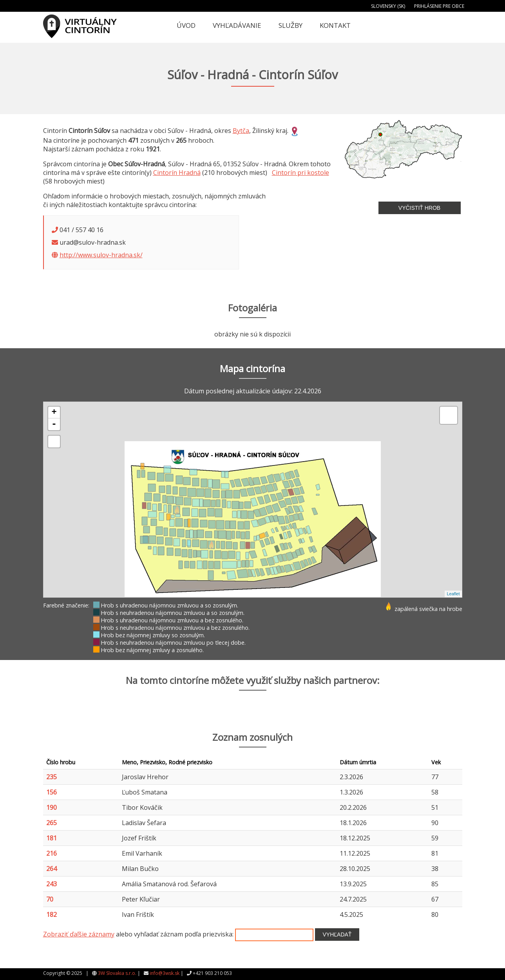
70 (50, 899)
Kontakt (335, 25)
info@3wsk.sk (165, 973)
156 (52, 792)
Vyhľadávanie (237, 25)
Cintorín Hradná (177, 173)
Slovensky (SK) (388, 6)
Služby (291, 25)
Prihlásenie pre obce (439, 6)
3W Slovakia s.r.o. (117, 973)
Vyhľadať (337, 935)
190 (52, 807)
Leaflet (453, 594)
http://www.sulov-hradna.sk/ (101, 255)
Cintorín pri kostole (300, 173)
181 (52, 838)
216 (52, 853)
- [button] (54, 424)
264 (52, 869)
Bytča (241, 131)
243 (52, 884)
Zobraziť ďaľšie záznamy (79, 934)
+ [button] (54, 413)
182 (52, 915)
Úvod (186, 25)
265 (52, 823)
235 (52, 777)
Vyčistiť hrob (419, 208)
